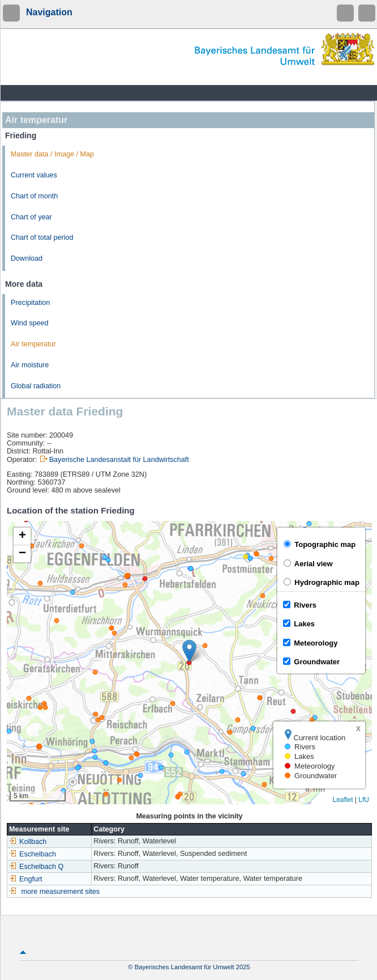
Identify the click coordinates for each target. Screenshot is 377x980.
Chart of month (34, 196)
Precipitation (30, 303)
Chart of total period (42, 237)
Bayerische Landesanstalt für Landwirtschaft (119, 460)
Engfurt (26, 879)
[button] (189, 651)
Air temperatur (33, 344)
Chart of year (31, 217)
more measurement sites (61, 892)
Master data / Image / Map (52, 154)
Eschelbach (33, 854)
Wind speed (30, 323)
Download (27, 258)
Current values (34, 175)
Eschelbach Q (36, 867)
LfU (364, 800)
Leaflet (342, 800)
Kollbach (28, 842)
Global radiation (36, 386)
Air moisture (30, 365)
